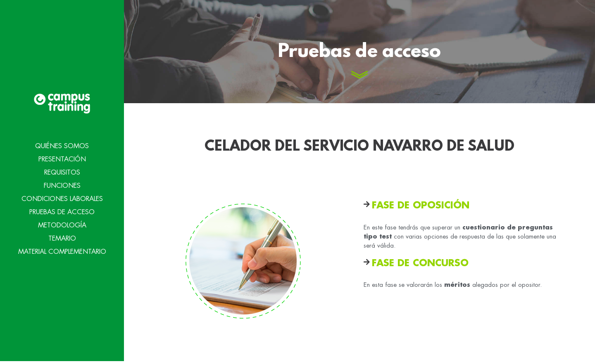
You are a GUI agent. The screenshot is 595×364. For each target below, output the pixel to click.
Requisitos (62, 171)
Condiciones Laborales (62, 198)
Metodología (62, 224)
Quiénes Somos (62, 145)
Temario (62, 237)
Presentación (62, 158)
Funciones (62, 184)
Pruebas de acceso (62, 211)
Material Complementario (62, 251)
